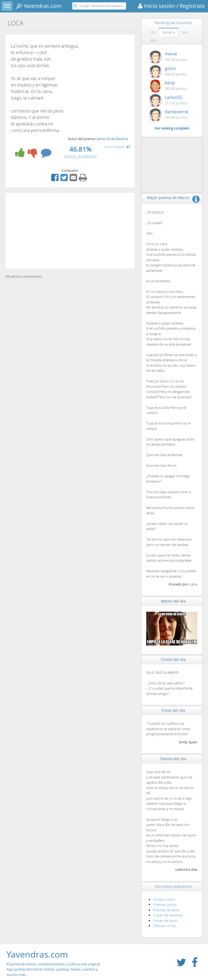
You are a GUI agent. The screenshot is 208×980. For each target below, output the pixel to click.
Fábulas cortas (165, 926)
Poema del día (173, 759)
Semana (169, 32)
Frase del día (173, 710)
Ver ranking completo (172, 128)
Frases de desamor (168, 915)
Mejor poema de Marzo (168, 198)
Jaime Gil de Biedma (112, 139)
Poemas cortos (165, 905)
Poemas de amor (166, 910)
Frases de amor (165, 921)
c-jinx (193, 584)
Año (154, 41)
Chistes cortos (164, 899)
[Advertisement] (70, 231)
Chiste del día (173, 659)
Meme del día (173, 601)
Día (153, 32)
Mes (185, 32)
